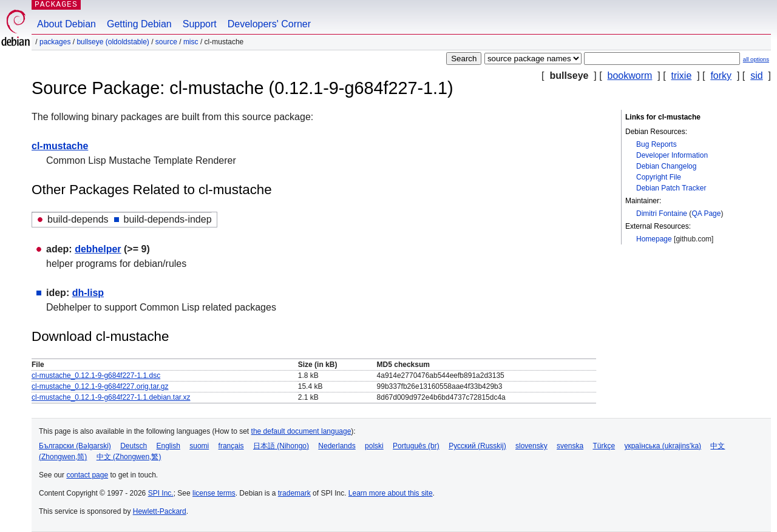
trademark (294, 493)
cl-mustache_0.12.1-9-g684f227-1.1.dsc (96, 375)
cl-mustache (60, 146)
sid (756, 76)
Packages (55, 42)
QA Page (706, 214)
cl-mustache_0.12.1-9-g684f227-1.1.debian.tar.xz (111, 397)
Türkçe (604, 446)
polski (374, 446)
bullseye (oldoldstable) (113, 42)
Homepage (654, 239)
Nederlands (337, 446)
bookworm (630, 76)
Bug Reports (657, 144)
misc (191, 42)
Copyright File (659, 177)
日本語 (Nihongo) (281, 446)
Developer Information (672, 155)
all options (756, 59)
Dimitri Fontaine (662, 214)
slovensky (531, 446)
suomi (199, 446)
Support (200, 24)
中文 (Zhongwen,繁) (129, 457)
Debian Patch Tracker (671, 188)
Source (166, 42)
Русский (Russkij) (477, 446)
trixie (682, 76)
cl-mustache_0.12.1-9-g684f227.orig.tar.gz (100, 386)
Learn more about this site (391, 493)
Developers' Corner (269, 24)
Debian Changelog (666, 166)
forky (721, 76)
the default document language (301, 431)
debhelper (98, 249)
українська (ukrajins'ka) (663, 446)
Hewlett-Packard (160, 511)
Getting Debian (139, 24)
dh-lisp (88, 293)
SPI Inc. (161, 493)
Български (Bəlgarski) (75, 446)
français (231, 446)
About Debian (66, 24)
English (168, 446)
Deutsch (134, 446)
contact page (87, 475)
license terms (214, 493)
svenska (570, 446)
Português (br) (416, 446)
